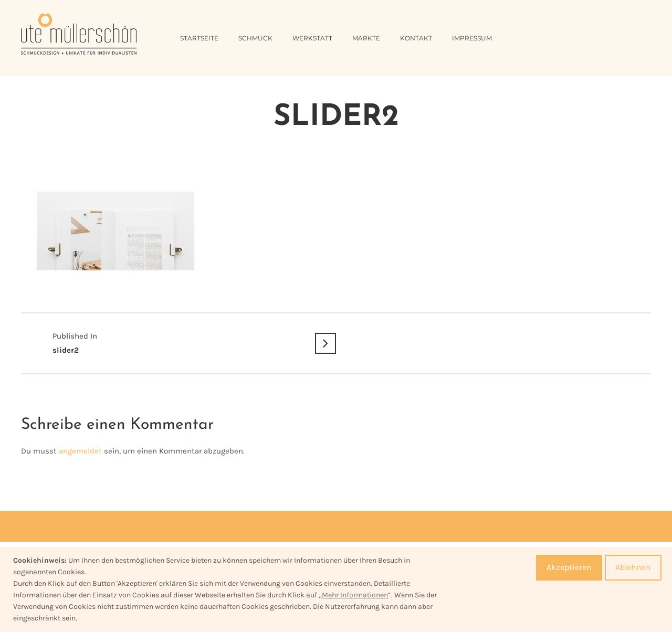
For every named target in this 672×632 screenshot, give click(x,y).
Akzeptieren (569, 567)
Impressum (472, 38)
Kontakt (416, 38)
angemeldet (80, 451)
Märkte (366, 38)
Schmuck (255, 38)
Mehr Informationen (355, 595)
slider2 (178, 342)
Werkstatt (312, 38)
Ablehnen (633, 567)
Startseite (199, 38)
